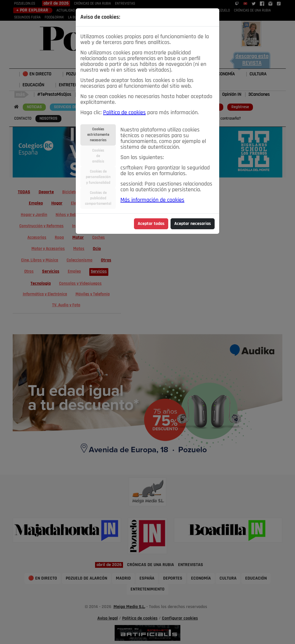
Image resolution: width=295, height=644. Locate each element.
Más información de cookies (152, 200)
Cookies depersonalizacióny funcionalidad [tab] (98, 177)
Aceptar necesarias (193, 224)
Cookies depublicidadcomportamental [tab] (98, 198)
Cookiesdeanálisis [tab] (98, 156)
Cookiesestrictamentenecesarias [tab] (98, 135)
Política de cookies (124, 113)
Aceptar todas (151, 224)
